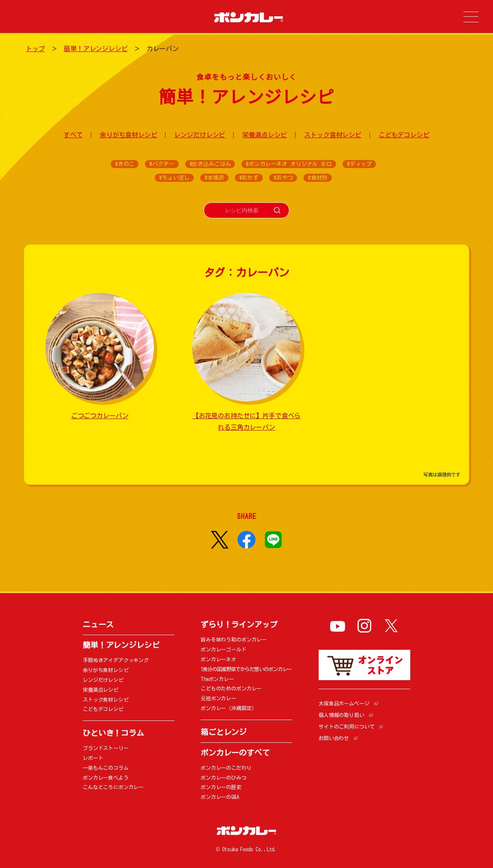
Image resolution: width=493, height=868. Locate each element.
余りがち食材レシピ (129, 135)
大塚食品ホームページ (344, 703)
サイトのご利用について (346, 726)
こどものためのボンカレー (231, 688)
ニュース (98, 624)
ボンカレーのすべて (235, 753)
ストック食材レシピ (333, 135)
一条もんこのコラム (106, 768)
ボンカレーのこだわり (226, 768)
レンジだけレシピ (200, 135)
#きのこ (125, 164)
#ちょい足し (174, 178)
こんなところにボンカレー (113, 787)
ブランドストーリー (106, 748)
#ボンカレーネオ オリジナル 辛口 (289, 164)
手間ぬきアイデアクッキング (116, 660)
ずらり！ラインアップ (239, 624)
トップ (35, 49)
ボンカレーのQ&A (220, 797)
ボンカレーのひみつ (224, 778)
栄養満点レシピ (265, 135)
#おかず (249, 178)
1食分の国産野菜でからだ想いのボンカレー (246, 669)
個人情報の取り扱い (341, 715)
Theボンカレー (217, 679)
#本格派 (214, 178)
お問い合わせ (334, 738)
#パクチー (162, 164)
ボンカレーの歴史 (221, 787)
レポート (93, 758)
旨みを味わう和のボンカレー (234, 639)
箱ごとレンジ (224, 732)
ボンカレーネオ (218, 659)
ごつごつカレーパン (100, 416)
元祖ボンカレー (218, 698)
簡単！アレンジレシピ (96, 49)
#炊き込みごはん (210, 164)
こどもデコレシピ (404, 135)
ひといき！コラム (113, 733)
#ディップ (359, 164)
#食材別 (317, 178)
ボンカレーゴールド (224, 649)
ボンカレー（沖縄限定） (228, 708)
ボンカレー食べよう (106, 778)
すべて (73, 135)
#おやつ (283, 178)
